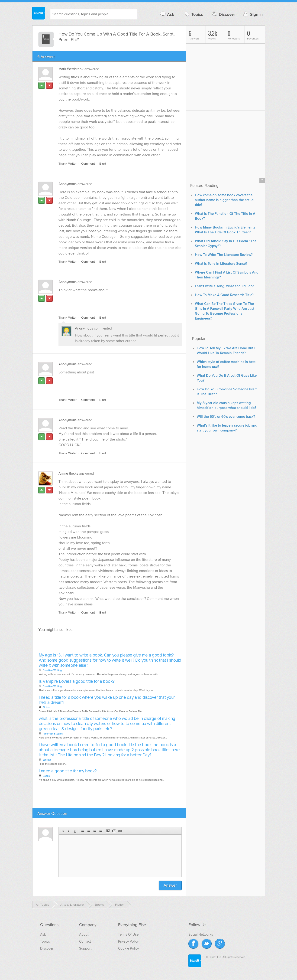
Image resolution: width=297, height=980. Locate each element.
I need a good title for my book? (68, 771)
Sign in (253, 14)
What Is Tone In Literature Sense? (221, 264)
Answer (170, 885)
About (84, 934)
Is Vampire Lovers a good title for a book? (77, 681)
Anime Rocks (68, 474)
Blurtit (39, 14)
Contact (85, 941)
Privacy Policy (128, 941)
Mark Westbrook (71, 69)
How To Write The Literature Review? (224, 255)
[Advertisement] (112, 301)
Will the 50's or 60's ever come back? (226, 417)
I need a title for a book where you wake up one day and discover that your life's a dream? (107, 700)
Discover (223, 14)
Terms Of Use (128, 934)
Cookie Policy (128, 948)
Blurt (103, 164)
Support (85, 948)
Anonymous (68, 184)
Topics (193, 14)
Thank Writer (68, 164)
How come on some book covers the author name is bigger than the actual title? (225, 200)
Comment (88, 164)
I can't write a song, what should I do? (224, 286)
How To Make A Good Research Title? (224, 295)
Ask (167, 14)
